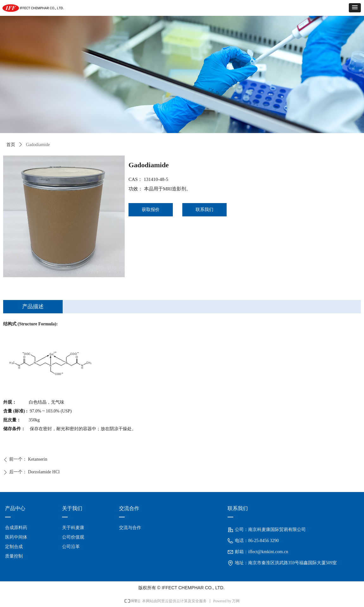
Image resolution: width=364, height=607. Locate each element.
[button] (355, 8)
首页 (11, 145)
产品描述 (33, 307)
